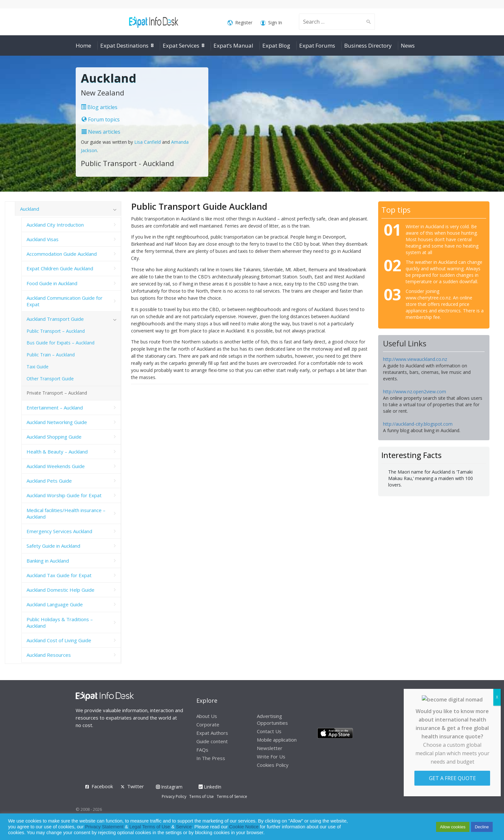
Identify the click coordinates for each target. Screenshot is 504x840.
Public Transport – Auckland (56, 331)
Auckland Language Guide (55, 604)
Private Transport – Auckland (57, 393)
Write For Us (271, 756)
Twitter (136, 786)
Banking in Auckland (48, 561)
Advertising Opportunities (272, 719)
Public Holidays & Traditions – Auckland (60, 622)
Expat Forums (317, 45)
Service (184, 827)
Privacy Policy (174, 796)
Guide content (212, 741)
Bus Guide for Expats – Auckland (60, 343)
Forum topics (101, 119)
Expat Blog (276, 45)
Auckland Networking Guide (57, 422)
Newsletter (270, 748)
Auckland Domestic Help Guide (60, 590)
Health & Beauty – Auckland (57, 452)
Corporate (208, 724)
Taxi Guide (38, 367)
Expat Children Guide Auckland (60, 268)
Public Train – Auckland (51, 355)
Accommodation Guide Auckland (62, 254)
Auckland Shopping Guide (54, 437)
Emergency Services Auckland (59, 531)
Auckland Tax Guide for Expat (59, 575)
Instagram (169, 787)
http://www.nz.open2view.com (415, 392)
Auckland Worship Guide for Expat (64, 495)
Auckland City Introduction (55, 225)
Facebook (102, 786)
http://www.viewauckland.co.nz (415, 359)
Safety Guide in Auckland (53, 546)
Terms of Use (202, 796)
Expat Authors (212, 733)
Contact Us (269, 731)
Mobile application (277, 740)
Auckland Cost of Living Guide (59, 640)
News (408, 45)
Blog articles (99, 107)
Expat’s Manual (233, 45)
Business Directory (368, 45)
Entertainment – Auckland (55, 408)
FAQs (202, 750)
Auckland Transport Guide (55, 319)
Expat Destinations (124, 45)
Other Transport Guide (50, 379)
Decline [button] (482, 827)
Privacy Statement (104, 827)
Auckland (30, 209)
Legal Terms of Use (150, 827)
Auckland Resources (49, 655)
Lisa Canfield (148, 142)
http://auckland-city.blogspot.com (418, 424)
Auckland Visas (43, 239)
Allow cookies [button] (453, 827)
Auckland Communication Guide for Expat (65, 301)
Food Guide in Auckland (52, 283)
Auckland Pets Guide (49, 481)
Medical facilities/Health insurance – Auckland (66, 513)
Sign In (271, 23)
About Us (207, 716)
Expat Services (181, 45)
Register (240, 23)
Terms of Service (232, 796)
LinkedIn (210, 787)
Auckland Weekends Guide (56, 466)
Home (83, 45)
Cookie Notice (244, 827)
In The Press (211, 758)
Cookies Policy (273, 765)
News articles (101, 132)
